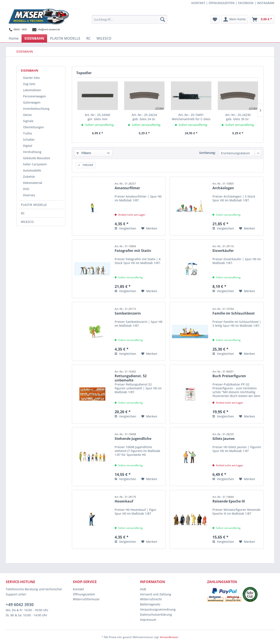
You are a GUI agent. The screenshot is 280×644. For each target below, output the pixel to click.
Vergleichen (125, 228)
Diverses (29, 195)
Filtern (84, 153)
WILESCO (27, 222)
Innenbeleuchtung (36, 109)
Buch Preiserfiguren (229, 374)
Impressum (148, 620)
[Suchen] (163, 19)
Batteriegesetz (150, 604)
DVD (26, 189)
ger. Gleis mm (97, 117)
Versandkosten (169, 637)
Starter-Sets (31, 78)
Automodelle (32, 170)
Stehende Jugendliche (133, 437)
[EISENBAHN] (34, 38)
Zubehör (29, 177)
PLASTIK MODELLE (34, 205)
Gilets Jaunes (224, 437)
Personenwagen (35, 96)
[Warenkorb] (262, 19)
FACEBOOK (246, 3)
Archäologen (223, 186)
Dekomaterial (33, 183)
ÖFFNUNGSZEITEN (222, 3)
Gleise (27, 115)
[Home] (14, 38)
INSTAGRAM (266, 3)
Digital (28, 146)
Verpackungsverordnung (158, 609)
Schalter (29, 139)
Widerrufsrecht (151, 599)
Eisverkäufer (223, 249)
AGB (143, 589)
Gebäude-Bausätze (37, 158)
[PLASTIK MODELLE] (65, 38)
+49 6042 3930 (20, 605)
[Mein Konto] (235, 19)
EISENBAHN (30, 70)
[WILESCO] (104, 38)
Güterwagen (32, 102)
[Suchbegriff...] (129, 19)
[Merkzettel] (215, 19)
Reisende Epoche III (229, 499)
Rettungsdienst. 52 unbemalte (131, 376)
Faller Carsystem (35, 164)
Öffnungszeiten (84, 594)
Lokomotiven (32, 90)
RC (23, 213)
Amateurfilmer (127, 186)
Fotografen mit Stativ (133, 249)
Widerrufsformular (86, 599)
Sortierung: (207, 153)
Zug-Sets (29, 84)
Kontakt (78, 589)
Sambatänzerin (128, 311)
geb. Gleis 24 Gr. (144, 117)
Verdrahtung (32, 152)
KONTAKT (198, 3)
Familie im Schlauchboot (234, 311)
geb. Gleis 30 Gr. (238, 117)
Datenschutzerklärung (156, 614)
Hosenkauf (125, 499)
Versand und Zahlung (156, 594)
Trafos (27, 133)
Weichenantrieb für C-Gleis (191, 117)
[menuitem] (129, 19)
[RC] (88, 38)
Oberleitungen (33, 127)
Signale (28, 121)
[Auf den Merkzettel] (149, 228)
